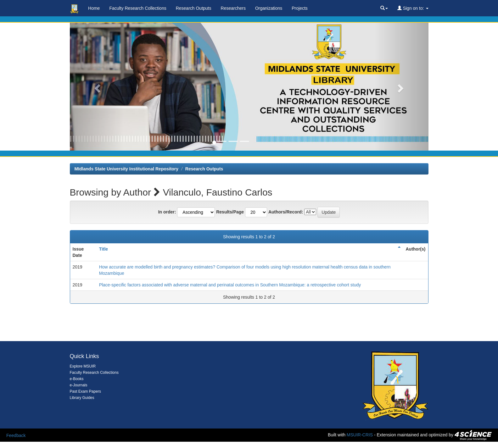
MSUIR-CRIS (360, 435)
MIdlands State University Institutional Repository (127, 169)
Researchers (233, 8)
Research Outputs (194, 8)
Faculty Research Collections (138, 8)
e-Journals (79, 385)
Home (94, 8)
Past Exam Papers (85, 391)
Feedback (16, 435)
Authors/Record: (286, 212)
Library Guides (82, 398)
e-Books (77, 379)
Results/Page (230, 212)
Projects (300, 8)
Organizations (269, 8)
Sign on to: (413, 8)
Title (104, 249)
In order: (167, 212)
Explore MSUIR (83, 366)
